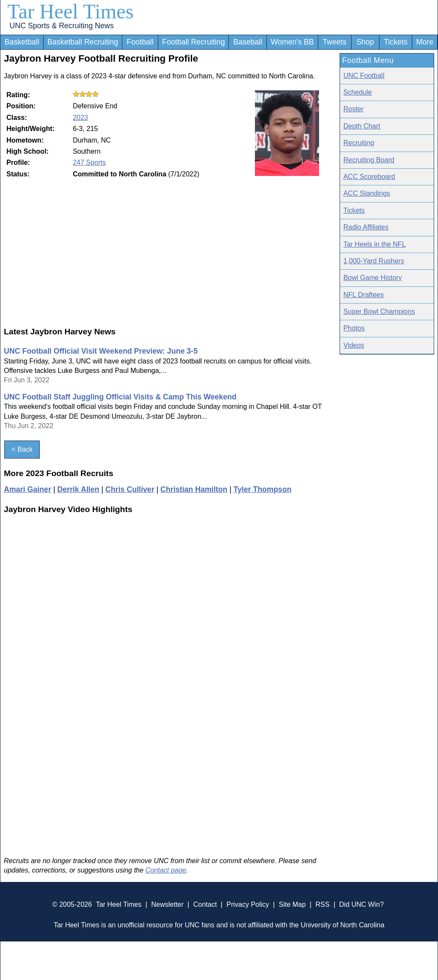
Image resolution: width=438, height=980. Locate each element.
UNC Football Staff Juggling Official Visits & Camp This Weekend (120, 397)
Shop (365, 42)
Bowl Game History (373, 278)
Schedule (358, 92)
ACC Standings (367, 193)
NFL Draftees (364, 295)
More (425, 42)
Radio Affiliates (366, 227)
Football (140, 42)
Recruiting (359, 143)
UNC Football (364, 76)
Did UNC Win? (361, 904)
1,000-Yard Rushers (374, 261)
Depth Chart (362, 126)
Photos (354, 328)
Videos (354, 345)
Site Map (292, 904)
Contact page (166, 870)
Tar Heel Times (70, 11)
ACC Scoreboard (369, 177)
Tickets (395, 42)
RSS (322, 904)
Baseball (248, 42)
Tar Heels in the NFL (375, 244)
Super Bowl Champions (379, 311)
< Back (22, 449)
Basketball (22, 42)
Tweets (334, 42)
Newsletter (167, 904)
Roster (354, 109)
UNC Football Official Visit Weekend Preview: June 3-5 (101, 351)
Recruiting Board (369, 160)
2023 (80, 118)
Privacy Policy (248, 904)
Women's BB (292, 42)
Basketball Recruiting (83, 42)
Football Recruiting (194, 42)
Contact (205, 904)
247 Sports (89, 162)
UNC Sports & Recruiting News (61, 26)
